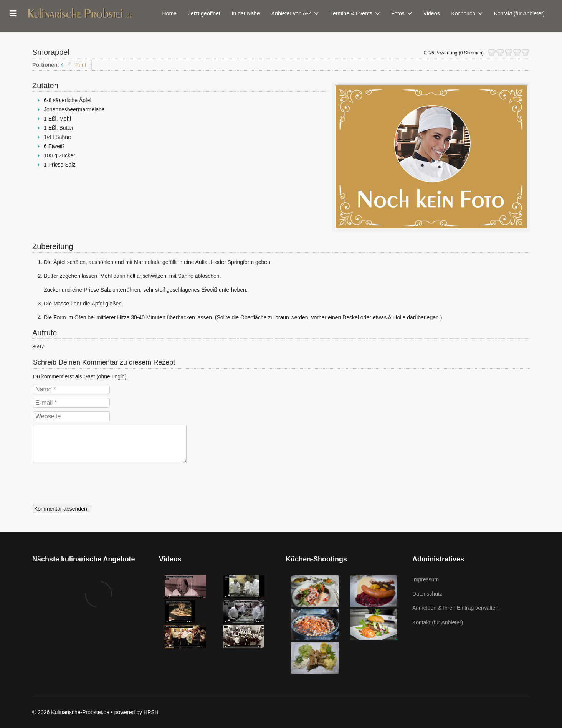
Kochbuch (463, 13)
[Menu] (13, 13)
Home (169, 13)
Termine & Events (351, 13)
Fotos (398, 13)
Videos (432, 13)
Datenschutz (427, 594)
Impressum (426, 579)
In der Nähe (246, 13)
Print (81, 65)
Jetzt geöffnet (204, 13)
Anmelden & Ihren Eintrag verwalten (455, 608)
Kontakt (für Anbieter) (519, 13)
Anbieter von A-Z (291, 13)
